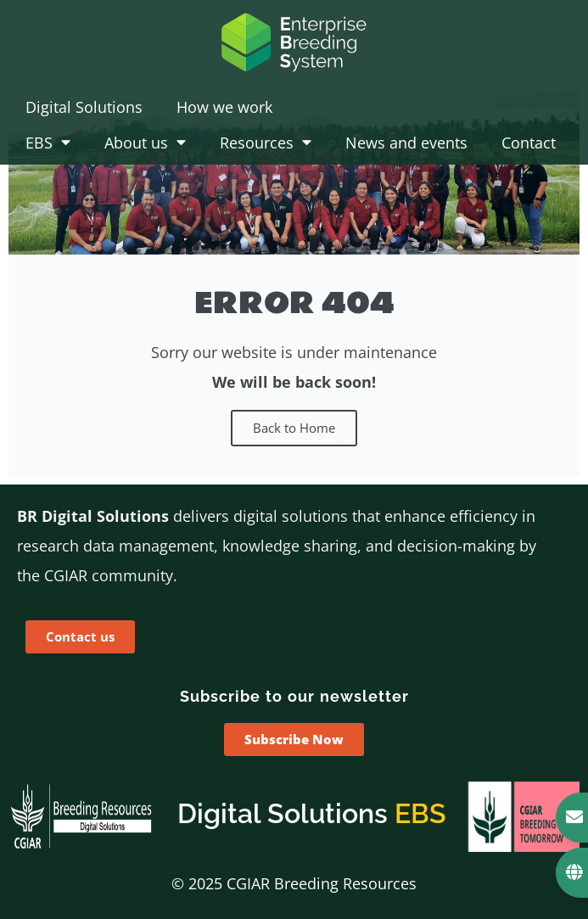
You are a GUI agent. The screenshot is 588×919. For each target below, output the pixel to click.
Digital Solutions (84, 107)
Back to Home (294, 428)
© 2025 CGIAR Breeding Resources (294, 883)
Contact (529, 143)
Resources (266, 143)
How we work (224, 107)
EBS (48, 143)
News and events (406, 143)
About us (145, 143)
